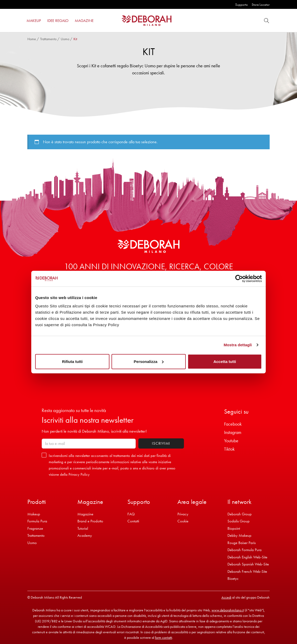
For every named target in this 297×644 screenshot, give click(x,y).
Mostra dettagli (238, 345)
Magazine (85, 514)
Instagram (233, 432)
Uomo (65, 39)
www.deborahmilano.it (228, 610)
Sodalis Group (239, 521)
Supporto (242, 5)
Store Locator (261, 5)
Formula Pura (37, 521)
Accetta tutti (225, 361)
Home (32, 39)
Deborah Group (240, 514)
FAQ (131, 514)
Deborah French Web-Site (247, 571)
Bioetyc (233, 579)
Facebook (233, 424)
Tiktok (229, 449)
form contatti (164, 637)
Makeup (34, 514)
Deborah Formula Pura (245, 550)
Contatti (133, 521)
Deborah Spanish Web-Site (248, 564)
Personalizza (149, 361)
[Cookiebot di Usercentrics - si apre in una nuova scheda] (239, 279)
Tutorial (83, 528)
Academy (85, 535)
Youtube (231, 441)
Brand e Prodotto (90, 521)
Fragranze (35, 528)
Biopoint (234, 528)
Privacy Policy (79, 474)
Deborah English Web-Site (247, 557)
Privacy (183, 514)
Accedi (226, 597)
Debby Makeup (239, 535)
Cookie (183, 521)
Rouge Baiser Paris (242, 543)
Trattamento (48, 39)
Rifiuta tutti (72, 361)
